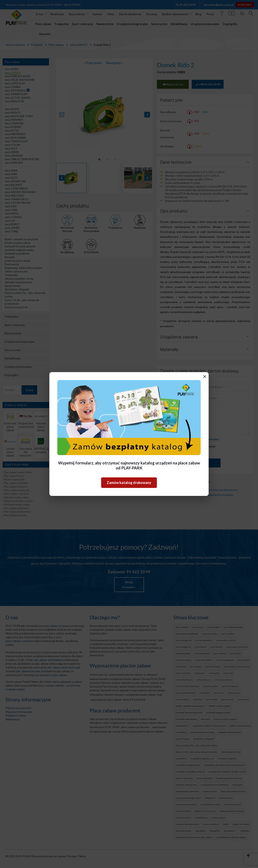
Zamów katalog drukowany (129, 483)
